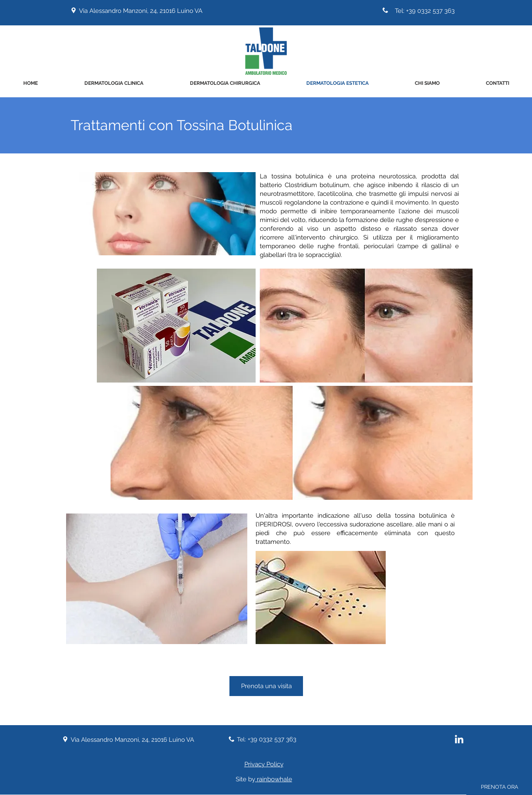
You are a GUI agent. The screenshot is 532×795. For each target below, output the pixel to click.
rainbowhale (274, 779)
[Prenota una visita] (266, 686)
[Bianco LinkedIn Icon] (459, 739)
